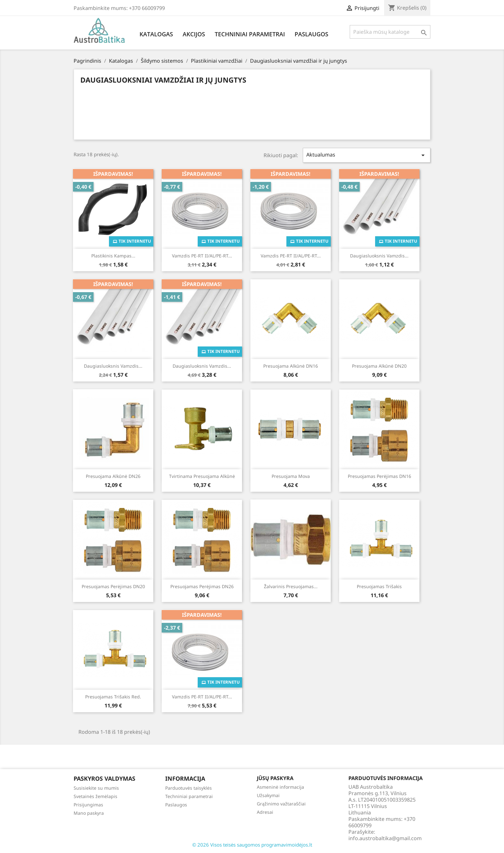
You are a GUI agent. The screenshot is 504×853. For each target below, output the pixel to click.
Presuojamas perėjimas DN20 (113, 586)
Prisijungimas (88, 805)
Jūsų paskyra (275, 778)
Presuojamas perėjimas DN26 (202, 586)
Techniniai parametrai (250, 34)
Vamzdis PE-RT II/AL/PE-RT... (202, 256)
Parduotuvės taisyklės (189, 788)
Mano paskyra (89, 813)
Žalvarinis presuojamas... (291, 586)
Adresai (265, 812)
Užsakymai (268, 795)
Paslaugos (311, 34)
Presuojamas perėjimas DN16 (379, 476)
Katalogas (156, 34)
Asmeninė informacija (280, 787)
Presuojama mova (291, 476)
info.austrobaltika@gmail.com (385, 838)
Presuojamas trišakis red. (113, 697)
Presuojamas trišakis (379, 586)
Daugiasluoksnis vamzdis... (379, 256)
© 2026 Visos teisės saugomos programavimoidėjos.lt (252, 845)
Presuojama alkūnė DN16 (291, 366)
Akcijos (194, 34)
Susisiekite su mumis (96, 788)
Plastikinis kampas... (113, 256)
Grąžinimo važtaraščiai (281, 804)
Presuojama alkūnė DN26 (113, 476)
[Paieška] (390, 32)
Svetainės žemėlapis (95, 796)
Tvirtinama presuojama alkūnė (202, 476)
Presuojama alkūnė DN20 (379, 366)
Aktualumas (367, 155)
